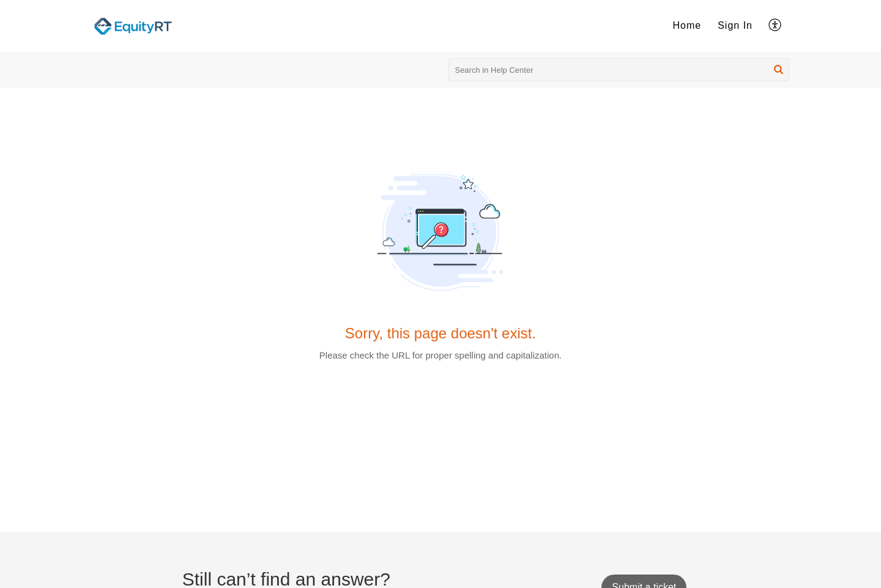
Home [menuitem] (687, 25)
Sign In (735, 25)
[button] (779, 70)
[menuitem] (687, 26)
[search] (619, 70)
